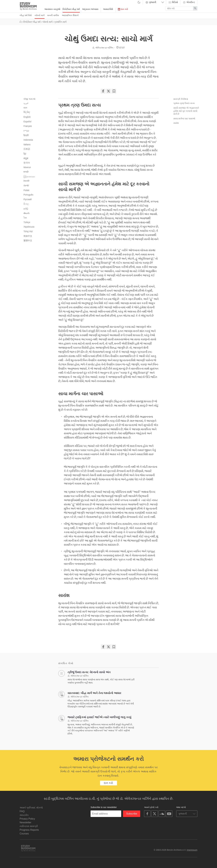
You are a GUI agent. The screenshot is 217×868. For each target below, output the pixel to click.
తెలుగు (27, 213)
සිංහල (26, 204)
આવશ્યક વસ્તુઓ (52, 9)
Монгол (27, 167)
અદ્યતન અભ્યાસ (90, 9)
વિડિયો (173, 2)
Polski (26, 190)
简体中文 (28, 236)
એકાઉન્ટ (189, 2)
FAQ (22, 811)
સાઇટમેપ (24, 815)
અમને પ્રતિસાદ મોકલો (31, 808)
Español (27, 122)
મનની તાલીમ (53, 15)
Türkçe (27, 222)
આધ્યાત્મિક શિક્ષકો (70, 15)
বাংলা (25, 108)
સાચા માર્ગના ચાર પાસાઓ (184, 118)
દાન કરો (123, 9)
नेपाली (27, 181)
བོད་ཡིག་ (27, 112)
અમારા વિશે (108, 9)
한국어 (27, 163)
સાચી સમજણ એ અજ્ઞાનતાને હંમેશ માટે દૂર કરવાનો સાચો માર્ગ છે (186, 111)
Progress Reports (29, 830)
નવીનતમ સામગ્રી (29, 826)
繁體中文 (28, 241)
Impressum (192, 850)
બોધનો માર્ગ (40, 15)
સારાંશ (176, 123)
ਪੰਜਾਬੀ (26, 186)
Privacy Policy (27, 819)
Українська (29, 227)
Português (28, 195)
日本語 (27, 149)
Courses (24, 834)
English (27, 117)
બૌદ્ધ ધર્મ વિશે (26, 15)
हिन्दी (26, 135)
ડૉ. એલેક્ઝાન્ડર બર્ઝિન (103, 48)
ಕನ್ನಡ (26, 158)
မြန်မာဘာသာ (29, 176)
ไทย (25, 218)
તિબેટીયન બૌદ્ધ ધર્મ (71, 9)
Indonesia (28, 140)
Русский (28, 199)
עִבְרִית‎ (26, 131)
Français (28, 126)
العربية (26, 103)
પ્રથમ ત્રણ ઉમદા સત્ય (184, 103)
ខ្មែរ (25, 154)
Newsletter (26, 822)
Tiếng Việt (28, 231)
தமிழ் (26, 208)
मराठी (26, 172)
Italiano (27, 144)
